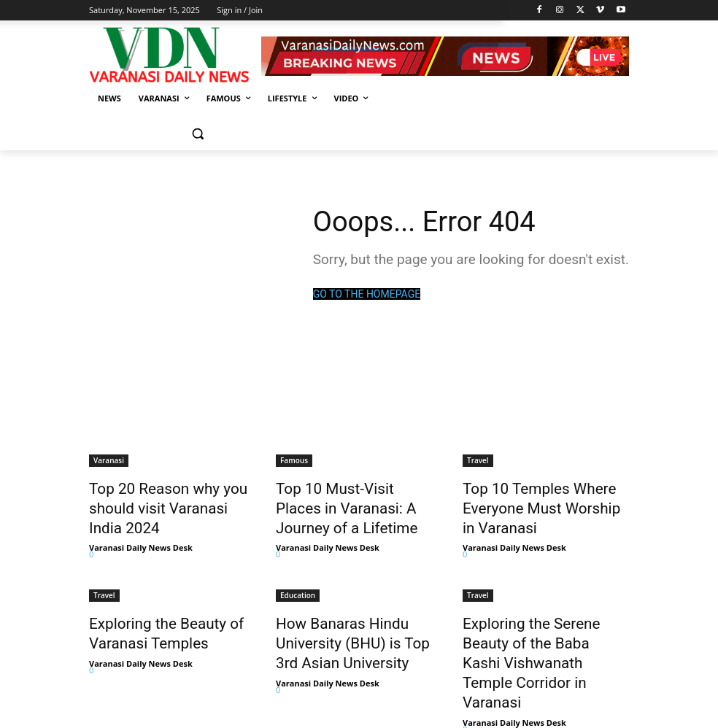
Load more (119, 685)
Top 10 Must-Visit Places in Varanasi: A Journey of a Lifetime (351, 503)
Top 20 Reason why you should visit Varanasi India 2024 (161, 503)
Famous (294, 460)
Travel (478, 460)
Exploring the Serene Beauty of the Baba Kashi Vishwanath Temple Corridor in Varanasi (545, 628)
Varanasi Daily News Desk (141, 537)
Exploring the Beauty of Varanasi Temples (153, 620)
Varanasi (109, 460)
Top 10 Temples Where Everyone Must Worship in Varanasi (534, 503)
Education (298, 585)
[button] (197, 134)
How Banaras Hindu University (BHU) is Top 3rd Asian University (359, 628)
